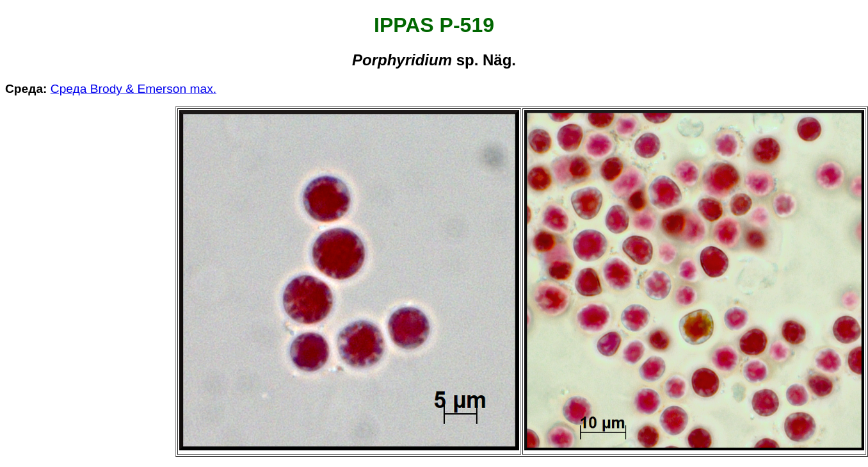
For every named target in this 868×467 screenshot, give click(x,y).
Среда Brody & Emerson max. (133, 89)
